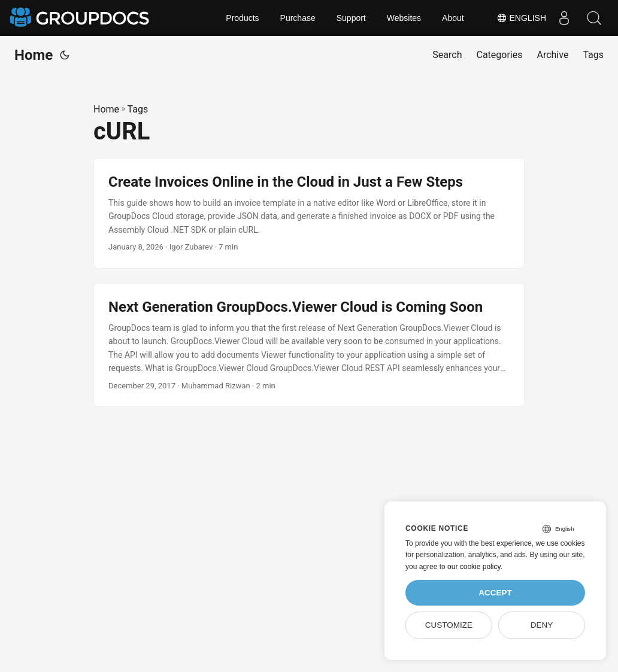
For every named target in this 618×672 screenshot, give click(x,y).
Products (242, 18)
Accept (495, 593)
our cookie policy (474, 567)
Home (34, 55)
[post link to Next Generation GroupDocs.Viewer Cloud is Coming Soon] (309, 345)
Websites (404, 18)
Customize (449, 625)
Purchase (298, 18)
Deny (542, 625)
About (453, 18)
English (521, 18)
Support (351, 18)
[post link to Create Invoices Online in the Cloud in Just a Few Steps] (309, 213)
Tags (138, 109)
